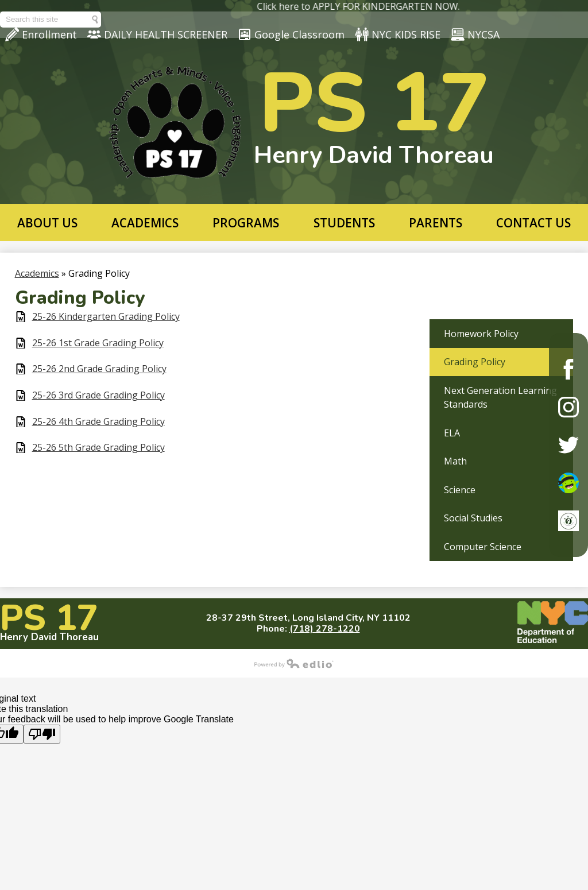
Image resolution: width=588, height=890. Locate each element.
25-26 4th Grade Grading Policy (98, 422)
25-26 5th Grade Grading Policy (98, 448)
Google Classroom (291, 34)
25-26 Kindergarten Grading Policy (106, 317)
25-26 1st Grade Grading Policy (98, 343)
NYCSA (475, 34)
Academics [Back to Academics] (37, 273)
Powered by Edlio (294, 663)
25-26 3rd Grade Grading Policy (98, 395)
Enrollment (41, 34)
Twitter (568, 445)
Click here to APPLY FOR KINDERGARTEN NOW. (372, 6)
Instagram (568, 407)
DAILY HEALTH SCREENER (157, 34)
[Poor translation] (42, 734)
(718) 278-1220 (325, 629)
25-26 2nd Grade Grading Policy (99, 369)
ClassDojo (568, 483)
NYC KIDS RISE (398, 34)
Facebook (568, 369)
